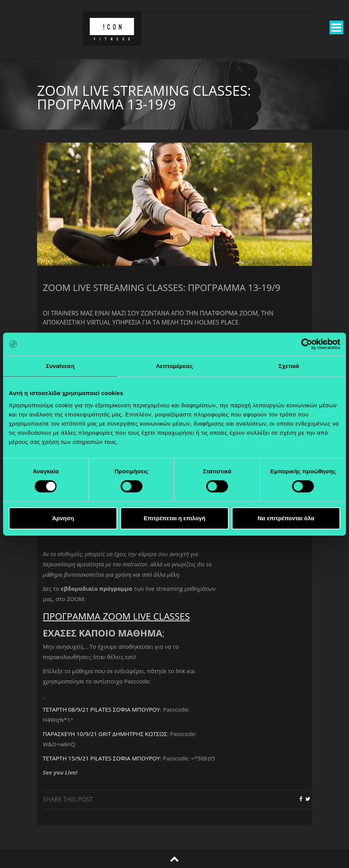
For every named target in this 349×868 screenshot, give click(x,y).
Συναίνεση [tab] (60, 366)
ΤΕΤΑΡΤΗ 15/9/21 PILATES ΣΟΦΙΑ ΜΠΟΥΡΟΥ (101, 758)
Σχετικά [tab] (289, 366)
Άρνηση (63, 518)
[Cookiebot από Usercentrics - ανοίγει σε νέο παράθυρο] (307, 344)
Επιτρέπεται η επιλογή (174, 518)
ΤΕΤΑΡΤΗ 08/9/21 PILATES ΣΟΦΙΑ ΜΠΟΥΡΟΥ (101, 709)
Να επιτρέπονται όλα (286, 518)
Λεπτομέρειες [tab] (175, 366)
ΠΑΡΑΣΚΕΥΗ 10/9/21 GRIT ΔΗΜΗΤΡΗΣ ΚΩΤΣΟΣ (105, 734)
